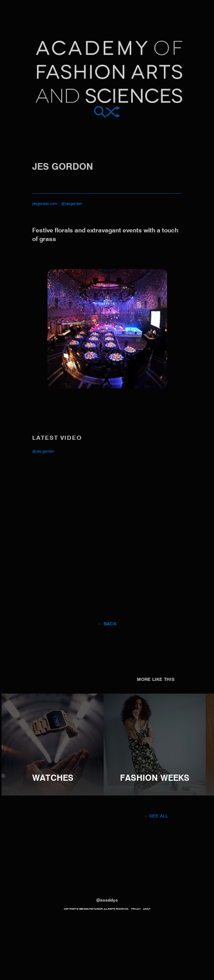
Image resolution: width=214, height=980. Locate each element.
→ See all (156, 816)
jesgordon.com (45, 204)
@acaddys (107, 900)
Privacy (136, 909)
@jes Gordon (43, 452)
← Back (107, 624)
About (147, 909)
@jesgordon (72, 204)
